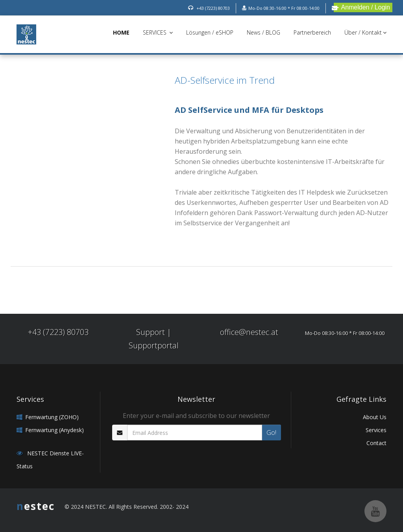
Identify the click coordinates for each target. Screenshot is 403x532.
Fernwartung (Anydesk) (55, 430)
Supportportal (154, 345)
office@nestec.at (249, 332)
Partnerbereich (312, 32)
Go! (271, 433)
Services (376, 430)
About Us (375, 417)
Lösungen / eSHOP (210, 32)
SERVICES (158, 32)
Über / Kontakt (365, 32)
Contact (376, 443)
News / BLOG (263, 32)
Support (151, 332)
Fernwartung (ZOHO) (52, 417)
